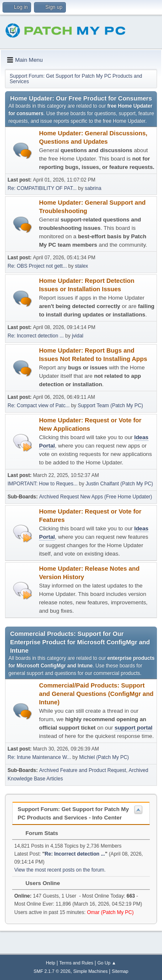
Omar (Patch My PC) (110, 912)
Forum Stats (38, 833)
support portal (133, 728)
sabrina (93, 188)
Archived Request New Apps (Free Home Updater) (95, 497)
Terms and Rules (76, 963)
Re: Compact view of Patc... (39, 406)
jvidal (77, 336)
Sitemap (120, 971)
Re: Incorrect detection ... (36, 336)
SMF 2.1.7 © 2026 (52, 971)
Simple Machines (90, 971)
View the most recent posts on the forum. (60, 870)
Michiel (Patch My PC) (104, 757)
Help (50, 963)
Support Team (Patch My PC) (110, 406)
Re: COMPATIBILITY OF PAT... (42, 188)
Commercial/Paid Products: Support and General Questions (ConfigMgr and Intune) (96, 694)
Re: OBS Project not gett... (37, 266)
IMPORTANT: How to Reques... (43, 484)
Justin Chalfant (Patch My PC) (119, 484)
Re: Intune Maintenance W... (39, 757)
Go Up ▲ (107, 963)
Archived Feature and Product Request (82, 770)
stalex (82, 266)
